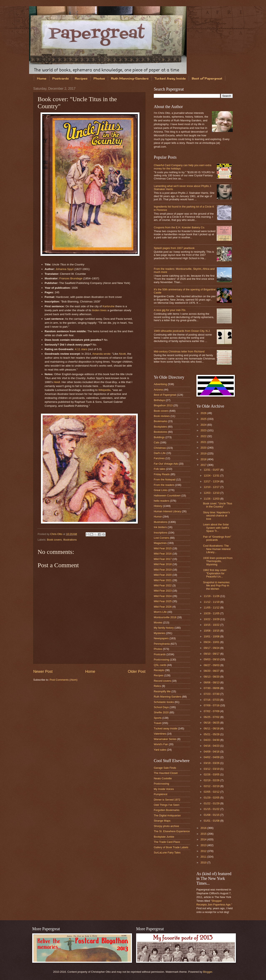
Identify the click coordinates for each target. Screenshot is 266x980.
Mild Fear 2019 (163, 570)
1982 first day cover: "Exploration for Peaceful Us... (215, 573)
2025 (204, 419)
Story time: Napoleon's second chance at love (216, 516)
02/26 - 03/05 (212, 774)
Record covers (162, 681)
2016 (204, 828)
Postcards (61, 78)
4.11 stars (81, 349)
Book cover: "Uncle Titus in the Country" (218, 505)
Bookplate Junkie (164, 837)
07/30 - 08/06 (212, 688)
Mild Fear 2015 (163, 548)
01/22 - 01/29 (212, 803)
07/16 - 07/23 (212, 700)
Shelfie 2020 (161, 712)
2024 (204, 425)
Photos (99, 78)
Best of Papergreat (207, 78)
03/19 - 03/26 (212, 763)
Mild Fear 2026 (163, 607)
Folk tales (159, 469)
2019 (204, 453)
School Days (161, 707)
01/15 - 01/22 (212, 809)
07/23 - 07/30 (212, 694)
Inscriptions (161, 533)
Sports (158, 718)
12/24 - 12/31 (212, 476)
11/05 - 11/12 (212, 608)
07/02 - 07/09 (212, 711)
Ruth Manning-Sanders (130, 78)
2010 (204, 862)
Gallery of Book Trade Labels (171, 847)
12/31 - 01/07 (212, 470)
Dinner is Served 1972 (167, 800)
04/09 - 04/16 (212, 752)
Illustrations (70, 540)
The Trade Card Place (167, 842)
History (158, 506)
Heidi (57, 382)
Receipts (159, 670)
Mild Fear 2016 (163, 554)
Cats (156, 442)
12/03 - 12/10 (212, 493)
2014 (204, 839)
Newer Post (43, 672)
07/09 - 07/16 (212, 705)
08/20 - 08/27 (212, 671)
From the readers (164, 485)
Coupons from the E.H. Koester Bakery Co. (179, 227)
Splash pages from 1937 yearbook (174, 248)
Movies (158, 622)
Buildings (159, 437)
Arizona (158, 390)
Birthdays (159, 400)
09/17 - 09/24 (212, 648)
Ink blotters (160, 527)
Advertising (160, 384)
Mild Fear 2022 (163, 585)
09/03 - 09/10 (212, 659)
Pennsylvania (162, 644)
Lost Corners (161, 538)
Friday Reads (162, 474)
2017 (204, 465)
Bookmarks (160, 421)
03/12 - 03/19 (212, 769)
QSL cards (160, 665)
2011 (204, 857)
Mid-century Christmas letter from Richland (179, 351)
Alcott (122, 354)
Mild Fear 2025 (163, 601)
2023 (204, 430)
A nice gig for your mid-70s (170, 310)
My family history (164, 628)
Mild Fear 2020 (163, 575)
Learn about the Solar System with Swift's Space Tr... (216, 528)
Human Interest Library (167, 511)
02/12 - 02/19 (212, 786)
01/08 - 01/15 (212, 815)
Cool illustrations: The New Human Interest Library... (217, 549)
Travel (157, 723)
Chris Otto (57, 534)
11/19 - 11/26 (212, 596)
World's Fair (161, 744)
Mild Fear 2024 (163, 596)
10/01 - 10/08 (212, 636)
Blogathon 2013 (163, 405)
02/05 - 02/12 (212, 792)
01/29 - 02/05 (212, 798)
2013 (204, 845)
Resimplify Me (162, 691)
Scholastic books (164, 702)
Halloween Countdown (167, 496)
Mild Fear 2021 (163, 580)
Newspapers (161, 638)
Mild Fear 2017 (163, 559)
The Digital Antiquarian (167, 815)
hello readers (161, 501)
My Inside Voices (164, 789)
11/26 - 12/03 (212, 499)
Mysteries (159, 633)
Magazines (160, 543)
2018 (204, 459)
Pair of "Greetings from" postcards (217, 538)
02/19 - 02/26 (212, 780)
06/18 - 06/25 (212, 723)
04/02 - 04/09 (212, 757)
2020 (204, 448)
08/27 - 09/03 (212, 665)
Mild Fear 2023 (163, 591)
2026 (204, 413)
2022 (204, 436)
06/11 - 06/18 (212, 728)
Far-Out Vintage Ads (166, 464)
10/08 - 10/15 (212, 631)
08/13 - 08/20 (212, 677)
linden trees (99, 310)
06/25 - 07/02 (212, 717)
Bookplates (160, 427)
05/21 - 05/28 (212, 734)
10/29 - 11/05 (212, 613)
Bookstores (160, 432)
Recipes (81, 78)
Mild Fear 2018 (163, 564)
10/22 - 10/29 (212, 619)
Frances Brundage (71, 278)
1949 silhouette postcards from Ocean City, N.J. (182, 331)
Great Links (161, 490)
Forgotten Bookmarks (167, 810)
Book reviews (162, 416)
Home (42, 78)
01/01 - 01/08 (212, 821)
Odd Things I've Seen (167, 805)
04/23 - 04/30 (212, 740)
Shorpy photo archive (166, 826)
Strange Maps (162, 821)
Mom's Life (160, 612)
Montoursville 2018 (165, 617)
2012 (204, 851)
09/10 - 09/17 (212, 654)
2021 (204, 442)
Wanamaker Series (165, 739)
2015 (204, 834)
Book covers (54, 540)
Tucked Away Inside (170, 78)
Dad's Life (160, 453)
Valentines (160, 734)
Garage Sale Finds (165, 768)
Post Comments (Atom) (64, 680)
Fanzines (159, 458)
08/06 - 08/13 (212, 682)
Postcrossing (161, 660)
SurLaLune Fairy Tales (167, 853)
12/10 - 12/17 (212, 487)
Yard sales (160, 750)
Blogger (208, 972)
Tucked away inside (166, 728)
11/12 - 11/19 (212, 602)
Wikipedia (104, 390)
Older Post (137, 672)
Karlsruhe (109, 306)
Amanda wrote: (102, 354)
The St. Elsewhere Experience (172, 831)
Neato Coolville (163, 778)
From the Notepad (165, 479)
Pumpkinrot (161, 794)
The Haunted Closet (166, 773)
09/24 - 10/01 (212, 642)
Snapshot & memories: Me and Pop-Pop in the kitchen (217, 586)
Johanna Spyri (64, 269)
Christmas (160, 448)
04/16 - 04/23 (212, 746)
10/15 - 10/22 (212, 625)
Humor (158, 517)
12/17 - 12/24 (212, 481)
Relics (157, 686)
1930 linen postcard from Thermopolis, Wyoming (218, 561)
